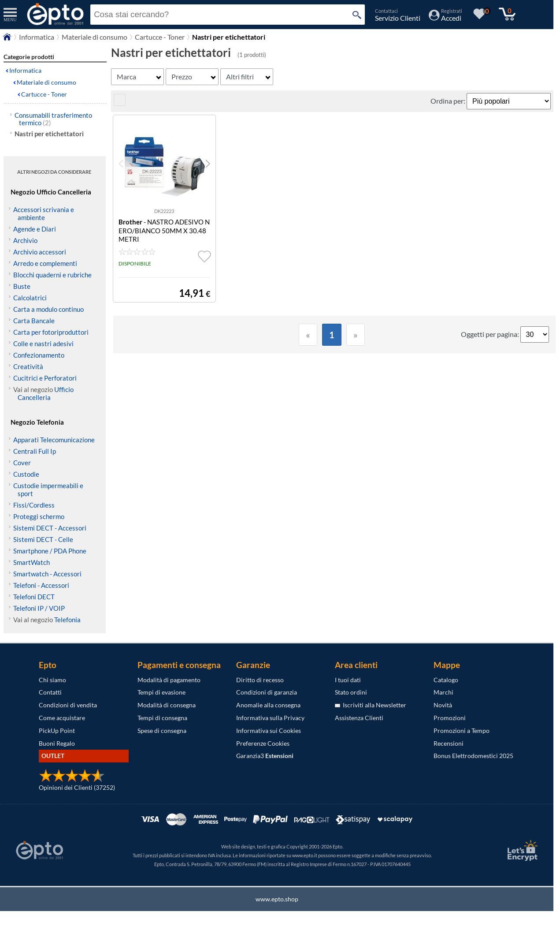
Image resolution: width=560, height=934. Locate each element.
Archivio (25, 240)
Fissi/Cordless (34, 505)
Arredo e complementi (45, 263)
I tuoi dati (348, 680)
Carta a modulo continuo (48, 309)
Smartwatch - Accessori (47, 574)
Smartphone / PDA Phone (50, 551)
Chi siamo (52, 680)
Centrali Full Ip (35, 451)
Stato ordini (351, 692)
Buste (22, 286)
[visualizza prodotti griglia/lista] (120, 103)
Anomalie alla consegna (268, 705)
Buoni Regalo (57, 743)
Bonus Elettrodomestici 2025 (473, 756)
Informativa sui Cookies (269, 730)
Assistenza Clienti (359, 718)
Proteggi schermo (39, 516)
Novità (443, 705)
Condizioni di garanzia (267, 692)
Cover (22, 463)
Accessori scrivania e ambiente (44, 213)
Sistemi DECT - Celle (43, 539)
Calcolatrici (30, 298)
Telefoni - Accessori (41, 585)
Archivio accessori (40, 252)
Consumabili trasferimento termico (53, 119)
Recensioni (449, 743)
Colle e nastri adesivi (43, 344)
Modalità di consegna (167, 705)
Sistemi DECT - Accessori (50, 528)
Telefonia (67, 620)
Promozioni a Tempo (462, 730)
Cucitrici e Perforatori (45, 378)
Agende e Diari (35, 229)
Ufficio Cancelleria (46, 393)
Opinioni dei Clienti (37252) (77, 787)
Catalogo (446, 680)
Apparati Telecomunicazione (54, 440)
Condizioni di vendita (68, 705)
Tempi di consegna (162, 718)
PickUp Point (57, 730)
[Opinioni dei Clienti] (72, 780)
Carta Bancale (34, 321)
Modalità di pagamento (169, 680)
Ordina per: (449, 101)
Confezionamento (39, 355)
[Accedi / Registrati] (445, 18)
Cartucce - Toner (160, 37)
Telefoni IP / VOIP (39, 608)
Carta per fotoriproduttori (51, 332)
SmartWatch (32, 562)
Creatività (28, 366)
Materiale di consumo (95, 37)
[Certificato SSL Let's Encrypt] (521, 850)
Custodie (26, 474)
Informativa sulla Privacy (270, 718)
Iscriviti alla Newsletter (371, 705)
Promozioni (450, 718)
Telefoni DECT (34, 597)
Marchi (443, 692)
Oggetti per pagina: (491, 334)
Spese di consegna (162, 730)
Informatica (37, 37)
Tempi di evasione (161, 692)
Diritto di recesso (260, 680)
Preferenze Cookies (263, 743)
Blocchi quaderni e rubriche (52, 275)
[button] (208, 164)
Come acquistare (62, 718)
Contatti (50, 692)
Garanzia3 (265, 756)
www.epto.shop (277, 899)
